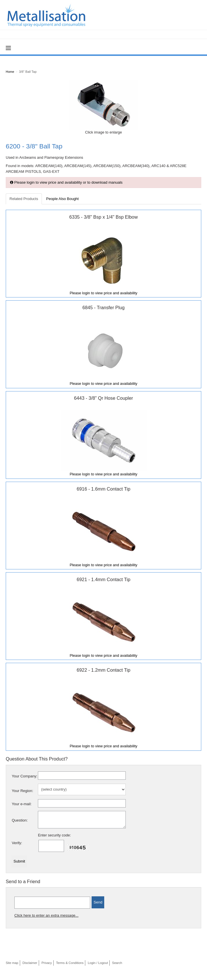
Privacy (47, 963)
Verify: (17, 843)
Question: (20, 820)
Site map (12, 963)
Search (117, 963)
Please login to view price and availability (104, 293)
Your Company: (25, 776)
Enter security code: (54, 835)
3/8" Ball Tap (28, 72)
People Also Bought (62, 199)
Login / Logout (98, 963)
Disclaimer (30, 963)
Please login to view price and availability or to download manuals (66, 182)
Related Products (24, 199)
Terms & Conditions (70, 963)
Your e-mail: (22, 804)
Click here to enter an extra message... (46, 915)
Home (10, 72)
